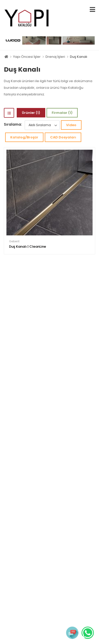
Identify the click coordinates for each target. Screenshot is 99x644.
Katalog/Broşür (24, 137)
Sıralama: (13, 124)
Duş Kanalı (79, 57)
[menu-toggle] (92, 10)
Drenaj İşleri (55, 57)
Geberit (14, 241)
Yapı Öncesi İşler (27, 57)
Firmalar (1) (62, 113)
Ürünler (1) (31, 113)
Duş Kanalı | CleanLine (28, 247)
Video (71, 125)
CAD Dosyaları (63, 137)
